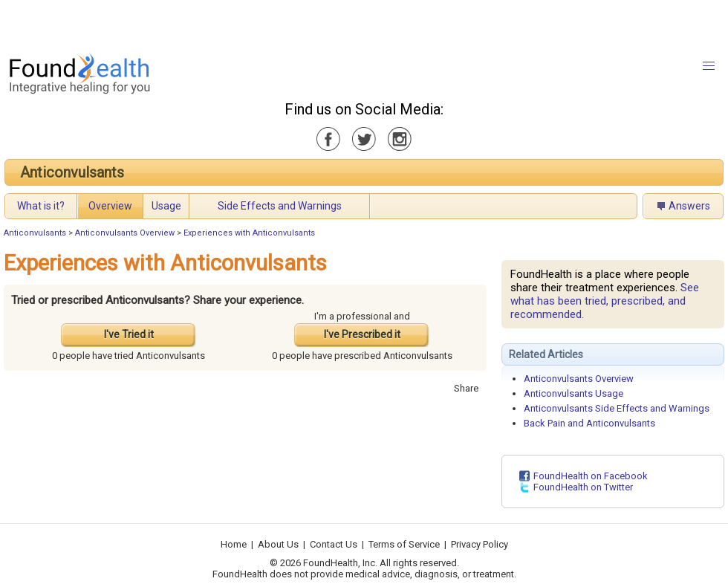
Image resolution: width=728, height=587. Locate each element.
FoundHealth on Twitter (583, 487)
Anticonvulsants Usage (573, 393)
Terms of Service (404, 544)
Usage (166, 206)
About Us (278, 544)
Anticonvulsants (72, 172)
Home (234, 544)
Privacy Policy (480, 544)
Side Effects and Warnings (280, 206)
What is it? (41, 206)
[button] (709, 66)
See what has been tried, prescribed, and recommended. (605, 301)
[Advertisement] (186, 22)
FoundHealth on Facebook (591, 476)
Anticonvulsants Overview (125, 233)
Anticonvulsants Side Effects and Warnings (617, 408)
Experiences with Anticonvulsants (249, 233)
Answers (689, 206)
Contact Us (334, 544)
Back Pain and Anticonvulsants (589, 423)
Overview (110, 206)
